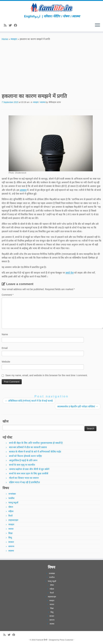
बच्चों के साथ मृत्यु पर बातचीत (22, 465)
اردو (38, 16)
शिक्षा (10, 533)
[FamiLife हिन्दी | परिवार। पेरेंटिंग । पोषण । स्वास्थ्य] (52, 8)
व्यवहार (14, 39)
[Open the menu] (97, 25)
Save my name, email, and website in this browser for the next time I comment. (47, 375)
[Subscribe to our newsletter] (20, 25)
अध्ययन (23, 190)
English (30, 16)
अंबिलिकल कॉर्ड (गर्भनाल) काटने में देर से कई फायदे (29, 401)
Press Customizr (67, 640)
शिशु (10, 538)
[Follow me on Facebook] (17, 25)
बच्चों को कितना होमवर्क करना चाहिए (25, 456)
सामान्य (11, 546)
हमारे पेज (70, 273)
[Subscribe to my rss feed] (6, 25)
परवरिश (11, 498)
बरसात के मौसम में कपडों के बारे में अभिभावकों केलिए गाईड (35, 452)
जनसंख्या (12, 494)
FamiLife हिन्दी (42, 640)
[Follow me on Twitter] (11, 25)
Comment (8, 295)
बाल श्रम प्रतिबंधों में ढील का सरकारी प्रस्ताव (28, 447)
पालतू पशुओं (13, 503)
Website (6, 362)
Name (5, 334)
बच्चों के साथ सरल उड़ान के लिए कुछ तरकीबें (29, 474)
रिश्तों (10, 516)
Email (5, 348)
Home (5, 39)
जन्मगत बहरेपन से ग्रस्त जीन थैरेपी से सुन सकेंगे (29, 469)
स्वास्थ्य (43, 102)
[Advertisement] (52, 66)
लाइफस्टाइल (13, 520)
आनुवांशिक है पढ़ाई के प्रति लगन (23, 460)
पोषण (11, 507)
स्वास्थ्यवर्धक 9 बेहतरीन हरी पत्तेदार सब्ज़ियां (78, 406)
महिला (11, 511)
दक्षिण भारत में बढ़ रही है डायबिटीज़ (24, 482)
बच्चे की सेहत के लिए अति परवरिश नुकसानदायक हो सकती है (36, 443)
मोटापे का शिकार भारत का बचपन (24, 478)
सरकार (11, 542)
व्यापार (11, 529)
